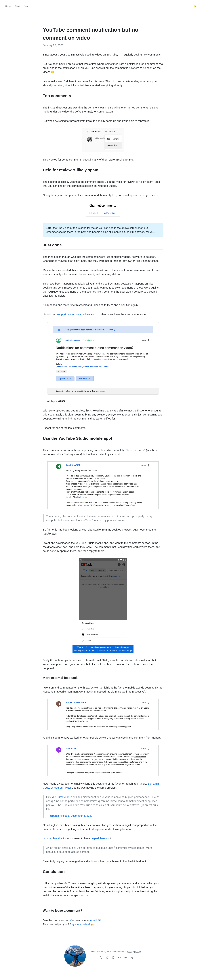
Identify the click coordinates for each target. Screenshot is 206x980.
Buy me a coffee (79, 924)
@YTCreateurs (61, 797)
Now (26, 6)
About (17, 6)
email (94, 920)
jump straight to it (62, 85)
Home (8, 6)
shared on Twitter (61, 788)
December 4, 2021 (82, 816)
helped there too (100, 838)
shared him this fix (55, 838)
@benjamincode (59, 816)
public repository (134, 952)
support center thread (70, 314)
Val (108, 952)
